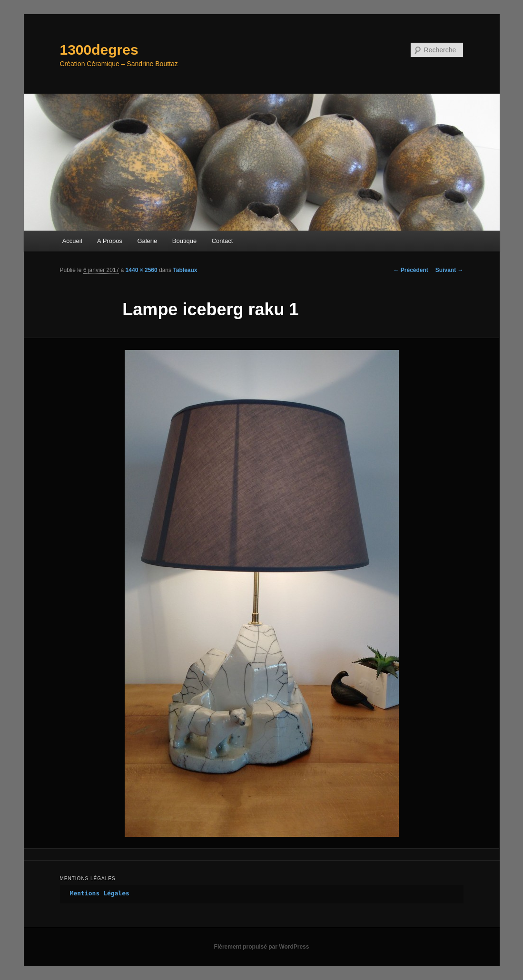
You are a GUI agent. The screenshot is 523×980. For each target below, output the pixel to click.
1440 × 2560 (142, 270)
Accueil (72, 241)
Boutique (184, 241)
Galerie (147, 241)
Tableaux (185, 270)
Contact (222, 241)
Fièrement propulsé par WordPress (262, 947)
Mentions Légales (100, 893)
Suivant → (449, 270)
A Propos (110, 241)
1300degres (99, 50)
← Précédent (410, 270)
